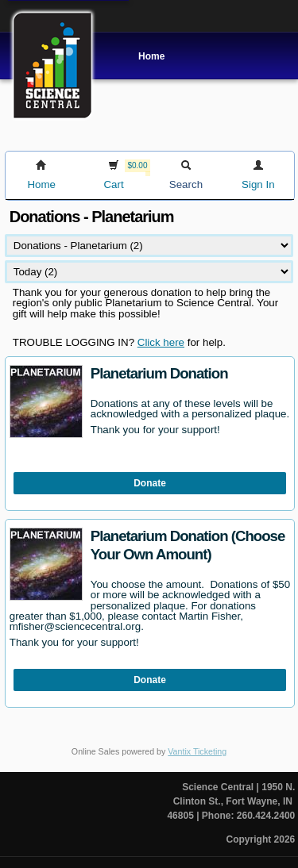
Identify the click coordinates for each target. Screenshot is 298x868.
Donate (150, 483)
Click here (161, 342)
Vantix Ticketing (197, 751)
